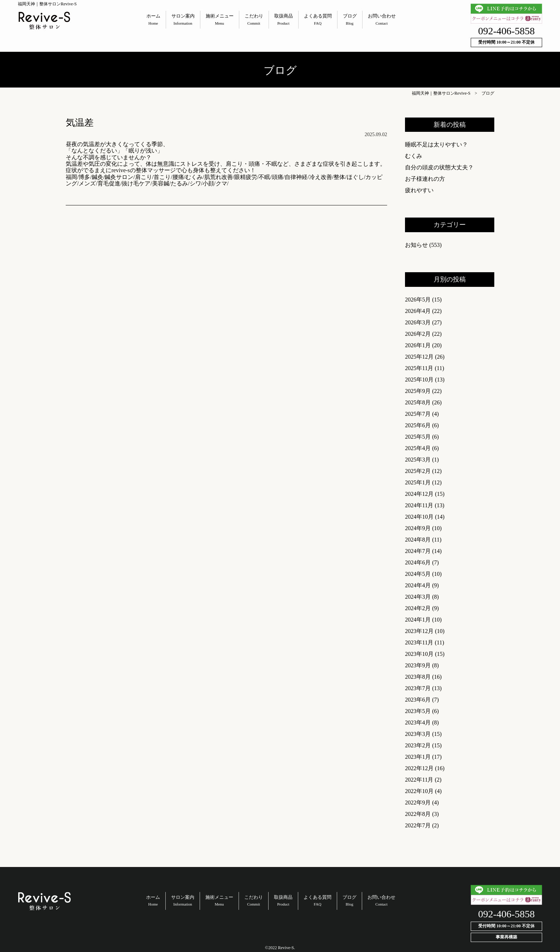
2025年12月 (419, 357)
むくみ (414, 156)
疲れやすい (419, 190)
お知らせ (416, 245)
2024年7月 (418, 551)
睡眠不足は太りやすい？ (436, 144)
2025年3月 (418, 460)
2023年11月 (419, 642)
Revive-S (286, 948)
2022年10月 (419, 791)
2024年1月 (418, 620)
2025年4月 (418, 448)
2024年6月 (418, 562)
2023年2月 (418, 745)
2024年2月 (418, 608)
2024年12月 (419, 494)
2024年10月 (419, 517)
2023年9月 (418, 665)
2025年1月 (418, 482)
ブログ (488, 93)
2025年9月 (418, 391)
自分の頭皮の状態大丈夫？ (439, 167)
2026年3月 (418, 322)
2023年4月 (418, 722)
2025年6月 (418, 425)
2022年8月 (418, 814)
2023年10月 (419, 654)
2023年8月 (418, 677)
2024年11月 (419, 505)
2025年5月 (418, 437)
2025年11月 (419, 368)
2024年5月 (418, 574)
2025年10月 (419, 380)
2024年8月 (418, 540)
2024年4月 (418, 585)
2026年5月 (418, 300)
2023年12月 (419, 631)
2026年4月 (418, 311)
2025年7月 (418, 414)
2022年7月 (418, 825)
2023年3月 (418, 734)
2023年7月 (418, 688)
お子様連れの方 (425, 179)
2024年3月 (418, 597)
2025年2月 (418, 471)
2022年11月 (419, 780)
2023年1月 (418, 757)
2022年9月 (418, 803)
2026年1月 (418, 345)
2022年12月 (419, 768)
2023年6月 (418, 700)
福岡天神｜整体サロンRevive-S (441, 93)
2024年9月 (418, 528)
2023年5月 (418, 711)
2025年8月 (418, 402)
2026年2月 (418, 334)
